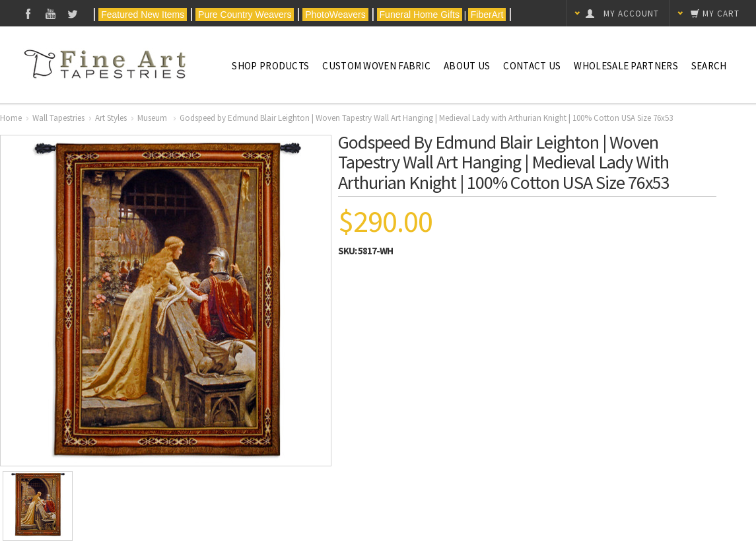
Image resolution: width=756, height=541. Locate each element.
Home (11, 118)
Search (709, 66)
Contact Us (532, 66)
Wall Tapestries (58, 118)
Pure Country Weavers (245, 15)
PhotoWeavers (335, 15)
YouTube (51, 14)
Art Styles (111, 118)
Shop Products (270, 66)
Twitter (73, 14)
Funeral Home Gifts (420, 15)
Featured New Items (143, 15)
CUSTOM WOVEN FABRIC (376, 66)
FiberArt (487, 15)
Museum (153, 118)
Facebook (28, 14)
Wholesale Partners (626, 66)
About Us (467, 66)
